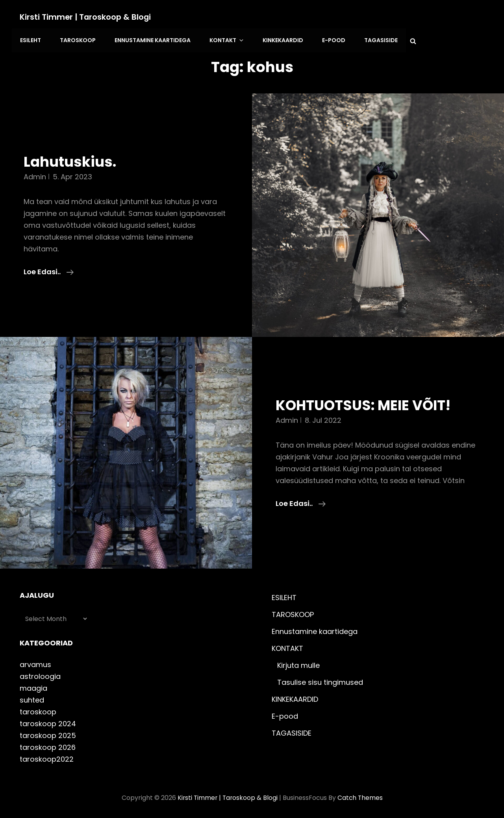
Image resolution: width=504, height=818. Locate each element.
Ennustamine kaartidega (150, 39)
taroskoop (38, 710)
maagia (33, 686)
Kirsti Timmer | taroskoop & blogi (86, 17)
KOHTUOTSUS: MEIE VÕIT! (368, 403)
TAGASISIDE (372, 39)
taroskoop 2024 (48, 722)
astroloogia (40, 674)
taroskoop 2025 (48, 733)
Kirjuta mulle (298, 663)
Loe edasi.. (49, 269)
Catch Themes (361, 796)
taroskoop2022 (47, 757)
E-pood (326, 39)
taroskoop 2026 (48, 745)
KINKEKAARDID (277, 39)
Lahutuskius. (72, 160)
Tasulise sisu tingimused (320, 680)
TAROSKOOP (76, 39)
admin (35, 174)
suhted (32, 698)
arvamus (35, 663)
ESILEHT (30, 39)
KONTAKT (223, 39)
